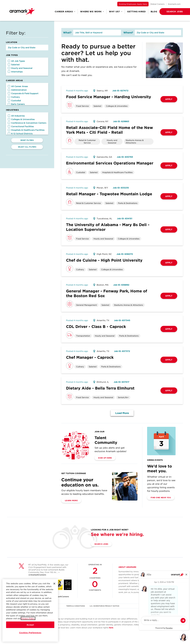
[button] (170, 12)
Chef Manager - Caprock (90, 357)
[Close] (54, 584)
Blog (154, 12)
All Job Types (16, 61)
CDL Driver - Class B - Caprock (96, 327)
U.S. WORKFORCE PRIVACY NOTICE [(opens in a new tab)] (104, 606)
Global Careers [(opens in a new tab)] (157, 4)
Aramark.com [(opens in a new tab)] (174, 4)
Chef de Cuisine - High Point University (104, 260)
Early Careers (16, 104)
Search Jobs (101, 544)
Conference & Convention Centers (27, 123)
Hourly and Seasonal (20, 68)
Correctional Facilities (21, 126)
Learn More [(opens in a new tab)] (71, 500)
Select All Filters (27, 147)
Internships (15, 72)
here (111, 628)
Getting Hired (136, 12)
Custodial (14, 101)
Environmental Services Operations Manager (110, 163)
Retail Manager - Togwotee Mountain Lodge (109, 194)
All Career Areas (18, 86)
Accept (30, 625)
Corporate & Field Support (23, 93)
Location (12, 42)
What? (67, 33)
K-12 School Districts (20, 134)
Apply (169, 99)
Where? (128, 33)
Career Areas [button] (65, 12)
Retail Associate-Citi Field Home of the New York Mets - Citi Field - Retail (109, 130)
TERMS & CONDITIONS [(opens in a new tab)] (76, 606)
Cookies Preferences (30, 633)
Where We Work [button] (92, 12)
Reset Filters (27, 140)
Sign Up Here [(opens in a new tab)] (105, 458)
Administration (17, 90)
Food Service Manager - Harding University (109, 97)
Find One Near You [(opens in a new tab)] (161, 498)
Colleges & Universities (21, 119)
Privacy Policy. (28, 619)
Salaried (14, 65)
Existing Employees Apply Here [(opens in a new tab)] (133, 4)
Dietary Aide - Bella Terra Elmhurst (100, 388)
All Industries (16, 116)
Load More (122, 413)
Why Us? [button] (116, 12)
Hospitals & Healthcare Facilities (26, 130)
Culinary (14, 97)
